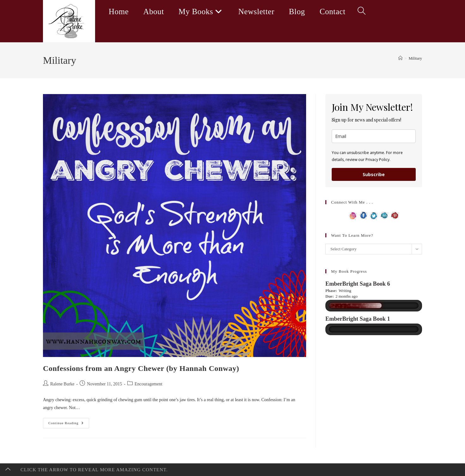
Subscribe (374, 174)
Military (415, 58)
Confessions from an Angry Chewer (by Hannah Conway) (141, 368)
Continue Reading (69, 425)
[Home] (400, 58)
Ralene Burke (62, 384)
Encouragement (148, 384)
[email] (374, 136)
